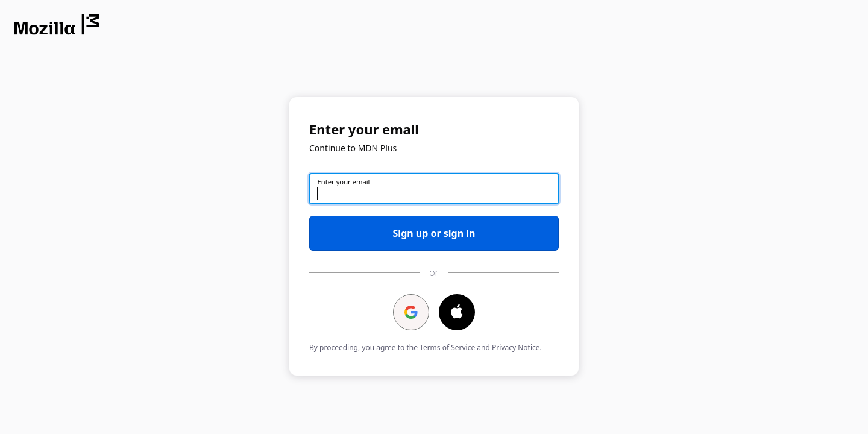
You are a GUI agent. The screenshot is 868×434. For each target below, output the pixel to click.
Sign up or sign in (434, 233)
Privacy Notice (516, 348)
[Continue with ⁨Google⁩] (411, 312)
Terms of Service (447, 348)
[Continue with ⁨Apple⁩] (457, 312)
